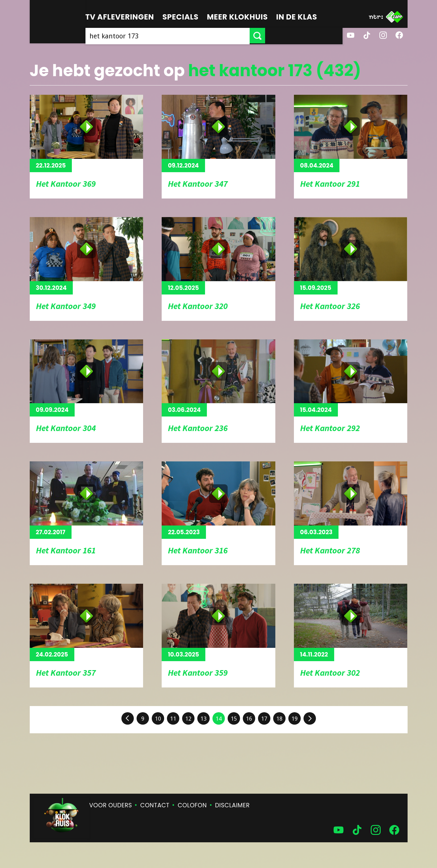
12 (188, 719)
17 (264, 719)
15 (234, 719)
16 (249, 719)
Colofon (192, 805)
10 (158, 719)
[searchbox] (206, 36)
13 (203, 719)
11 (173, 719)
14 (219, 719)
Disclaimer (232, 805)
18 (279, 719)
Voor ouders (111, 805)
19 (295, 719)
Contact (155, 805)
